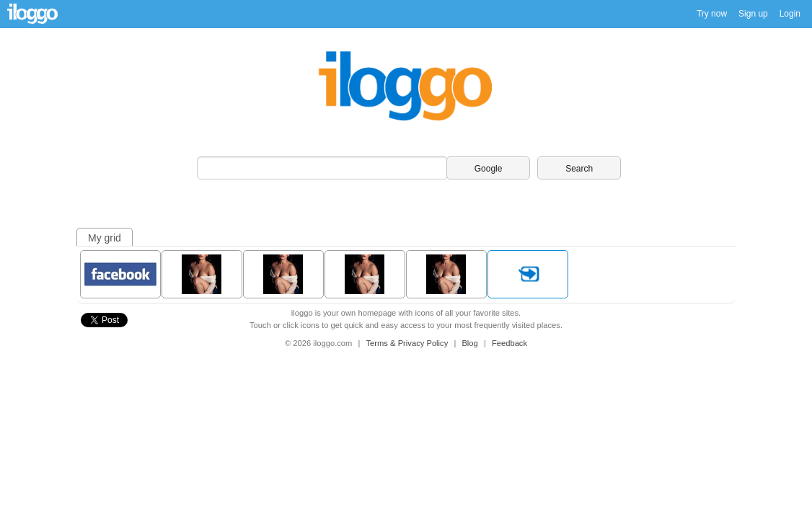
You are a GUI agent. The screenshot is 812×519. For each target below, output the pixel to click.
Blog (471, 343)
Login (790, 14)
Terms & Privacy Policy (409, 343)
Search (579, 169)
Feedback (509, 343)
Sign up (753, 14)
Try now (712, 14)
